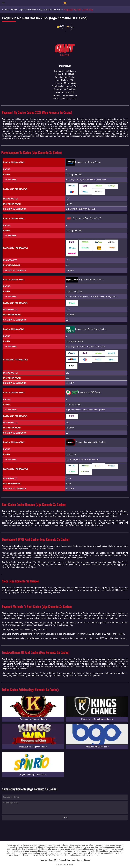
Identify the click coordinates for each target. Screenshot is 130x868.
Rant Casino (69, 77)
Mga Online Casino (28, 10)
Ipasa (65, 817)
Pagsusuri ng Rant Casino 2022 (79, 10)
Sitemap (87, 860)
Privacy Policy (64, 860)
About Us (43, 860)
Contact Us (53, 860)
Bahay (14, 10)
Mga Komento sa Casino (50, 10)
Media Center (77, 860)
